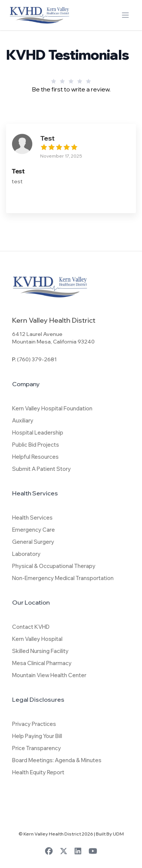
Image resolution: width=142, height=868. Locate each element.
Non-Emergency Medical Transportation (63, 578)
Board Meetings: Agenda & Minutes (57, 760)
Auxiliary (23, 420)
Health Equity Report (38, 772)
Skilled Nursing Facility (40, 651)
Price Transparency (37, 748)
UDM (118, 834)
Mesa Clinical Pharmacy (42, 663)
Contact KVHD (31, 627)
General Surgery (33, 542)
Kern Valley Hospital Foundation (52, 408)
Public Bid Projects (36, 445)
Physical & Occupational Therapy (54, 566)
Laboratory (26, 554)
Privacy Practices (34, 724)
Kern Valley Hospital (37, 639)
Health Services (32, 518)
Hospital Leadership (38, 432)
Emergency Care (34, 530)
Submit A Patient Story (41, 469)
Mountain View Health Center (49, 675)
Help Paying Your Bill (37, 736)
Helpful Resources (35, 457)
